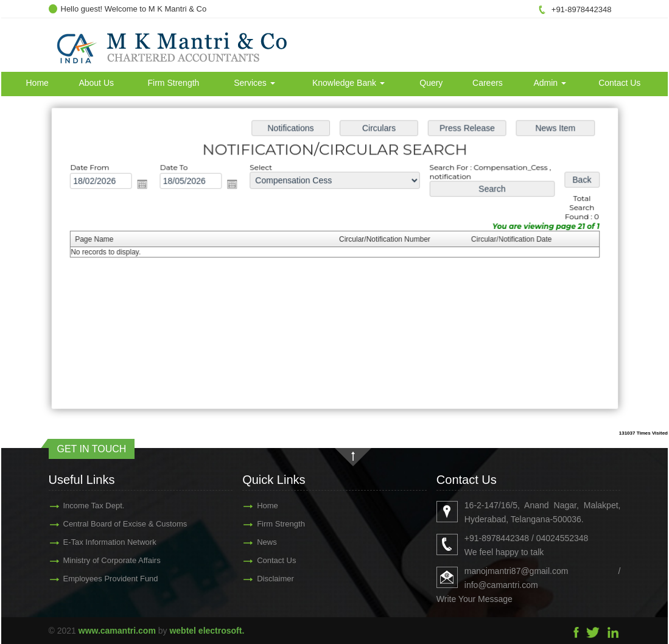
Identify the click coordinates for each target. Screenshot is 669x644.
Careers (488, 83)
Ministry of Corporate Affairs (94, 560)
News (249, 542)
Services (254, 83)
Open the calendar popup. (146, 185)
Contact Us (619, 83)
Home (37, 83)
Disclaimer (258, 579)
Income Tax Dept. (76, 506)
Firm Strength (174, 83)
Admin (550, 83)
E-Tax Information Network (92, 542)
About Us (96, 83)
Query (431, 83)
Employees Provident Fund (93, 579)
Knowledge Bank (349, 83)
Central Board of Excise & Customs (107, 524)
